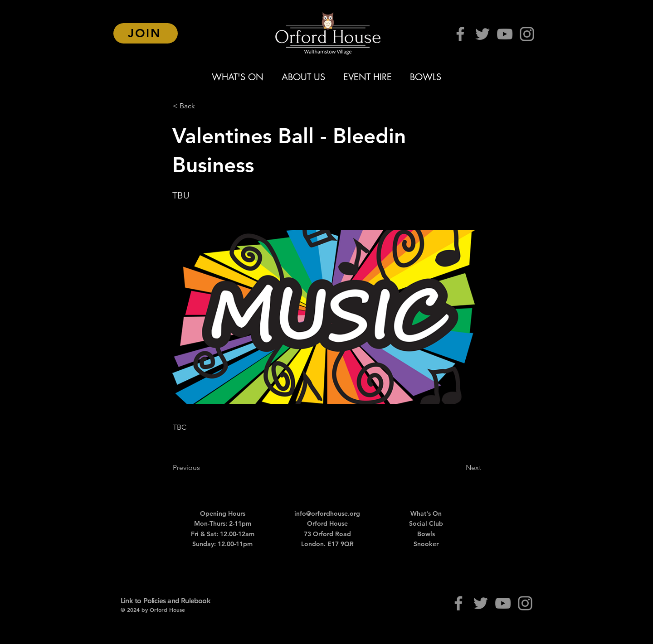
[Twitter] (482, 34)
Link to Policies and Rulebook (166, 601)
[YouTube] (505, 34)
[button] (203, 106)
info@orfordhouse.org (327, 513)
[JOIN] (146, 33)
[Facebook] (460, 34)
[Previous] (203, 468)
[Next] (458, 468)
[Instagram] (527, 34)
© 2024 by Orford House (153, 610)
